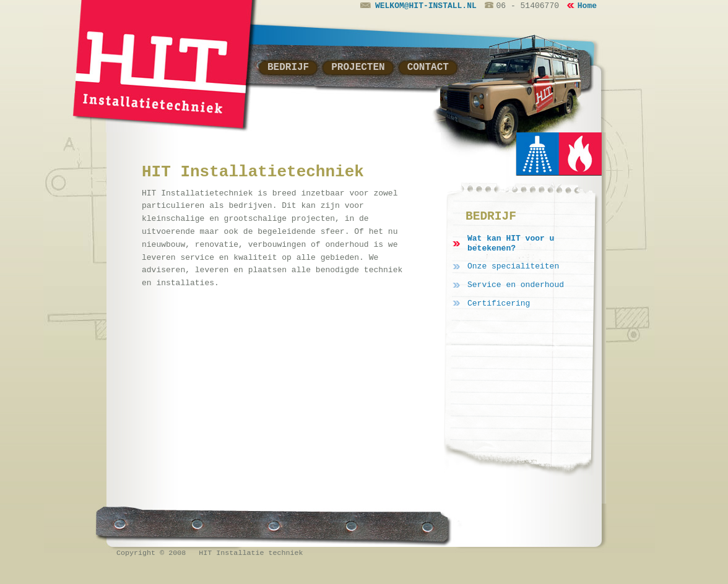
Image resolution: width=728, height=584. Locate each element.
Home (587, 6)
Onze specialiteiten (513, 266)
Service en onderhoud (516, 285)
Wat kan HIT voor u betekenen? (511, 243)
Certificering (499, 303)
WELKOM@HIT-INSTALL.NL (418, 6)
